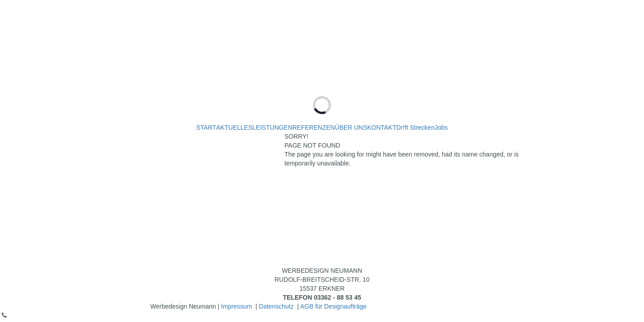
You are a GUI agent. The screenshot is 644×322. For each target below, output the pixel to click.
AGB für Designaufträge (333, 306)
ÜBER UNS (351, 127)
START (206, 127)
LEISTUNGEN (272, 127)
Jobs (441, 127)
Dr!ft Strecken (415, 127)
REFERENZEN (314, 127)
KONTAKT (382, 127)
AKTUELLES (234, 127)
